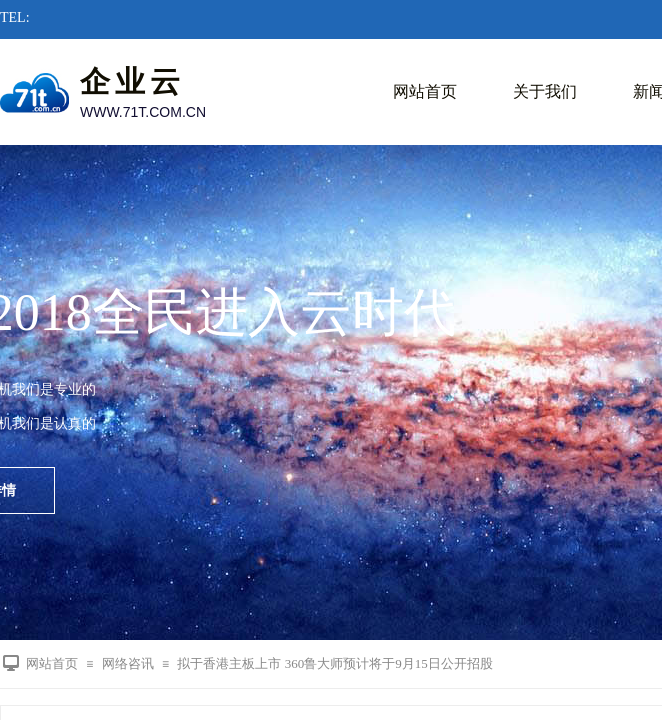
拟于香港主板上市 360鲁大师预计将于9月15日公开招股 (334, 663)
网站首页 (425, 91)
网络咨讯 (128, 663)
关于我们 (545, 91)
